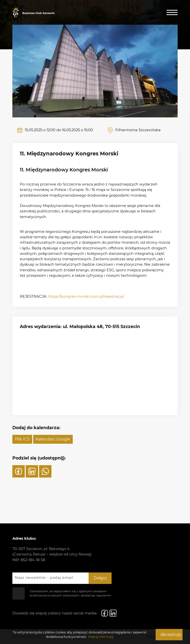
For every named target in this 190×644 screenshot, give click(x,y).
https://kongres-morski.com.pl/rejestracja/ (86, 296)
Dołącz (100, 578)
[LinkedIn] (32, 471)
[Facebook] (19, 471)
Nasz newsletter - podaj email (44, 578)
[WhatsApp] (45, 471)
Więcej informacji (101, 637)
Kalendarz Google (53, 439)
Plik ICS (22, 439)
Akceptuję (171, 635)
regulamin (104, 595)
